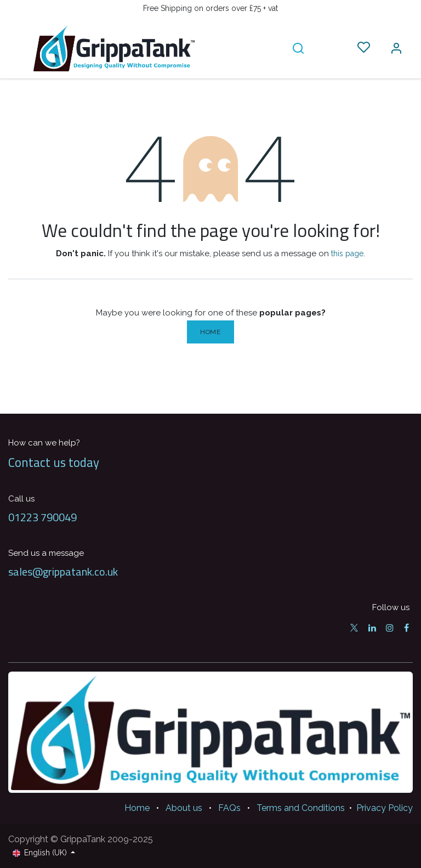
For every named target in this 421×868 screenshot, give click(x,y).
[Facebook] (406, 628)
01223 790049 (42, 517)
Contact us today (54, 462)
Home (210, 332)
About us (184, 808)
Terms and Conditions (301, 808)
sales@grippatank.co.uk (63, 571)
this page (347, 253)
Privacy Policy (385, 808)
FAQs (229, 808)
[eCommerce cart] (331, 48)
